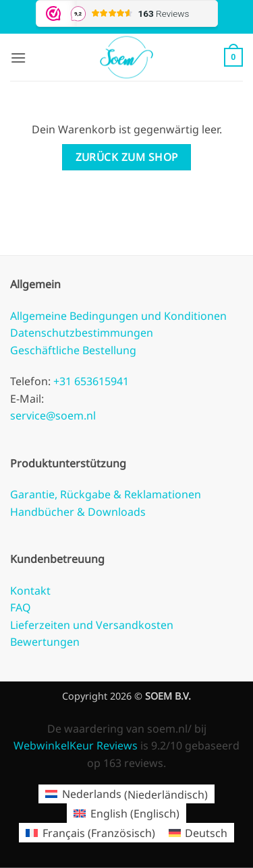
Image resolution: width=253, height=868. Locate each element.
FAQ (21, 607)
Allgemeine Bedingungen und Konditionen (118, 316)
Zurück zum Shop (127, 157)
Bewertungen (45, 642)
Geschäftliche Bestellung (73, 350)
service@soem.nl (53, 415)
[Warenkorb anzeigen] (233, 57)
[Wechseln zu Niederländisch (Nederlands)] (126, 794)
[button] (18, 58)
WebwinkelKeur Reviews (76, 745)
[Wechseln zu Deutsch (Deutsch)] (198, 833)
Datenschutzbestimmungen (82, 333)
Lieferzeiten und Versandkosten (92, 625)
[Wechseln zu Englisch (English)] (126, 813)
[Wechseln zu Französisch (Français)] (90, 833)
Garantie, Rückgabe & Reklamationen (106, 494)
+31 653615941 (90, 381)
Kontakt (30, 591)
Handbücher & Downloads (78, 512)
